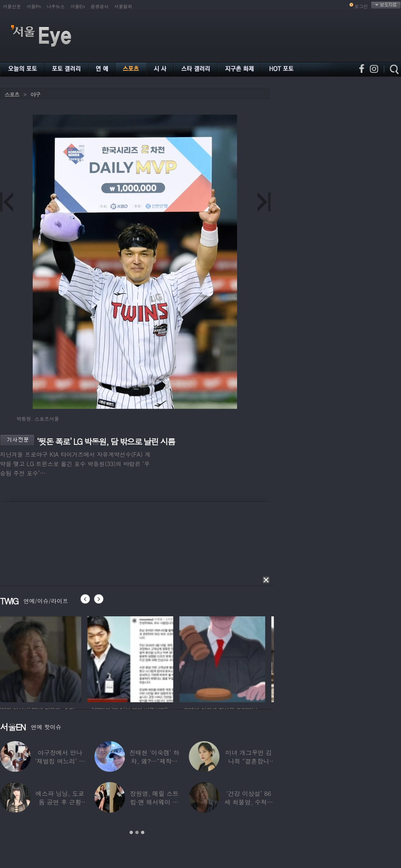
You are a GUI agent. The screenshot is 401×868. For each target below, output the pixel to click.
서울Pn (34, 6)
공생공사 (100, 6)
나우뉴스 (56, 6)
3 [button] (143, 832)
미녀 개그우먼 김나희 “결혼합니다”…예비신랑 (249, 761)
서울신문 (12, 6)
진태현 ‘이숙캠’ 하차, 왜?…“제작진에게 (154, 761)
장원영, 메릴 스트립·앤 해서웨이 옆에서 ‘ (154, 802)
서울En (77, 6)
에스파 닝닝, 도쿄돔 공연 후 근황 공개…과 (60, 802)
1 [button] (131, 832)
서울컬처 (123, 6)
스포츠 (12, 94)
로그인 (361, 6)
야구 (35, 94)
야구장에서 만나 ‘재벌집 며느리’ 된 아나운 (60, 761)
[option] (43, 658)
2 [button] (137, 832)
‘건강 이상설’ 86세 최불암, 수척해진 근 (249, 802)
